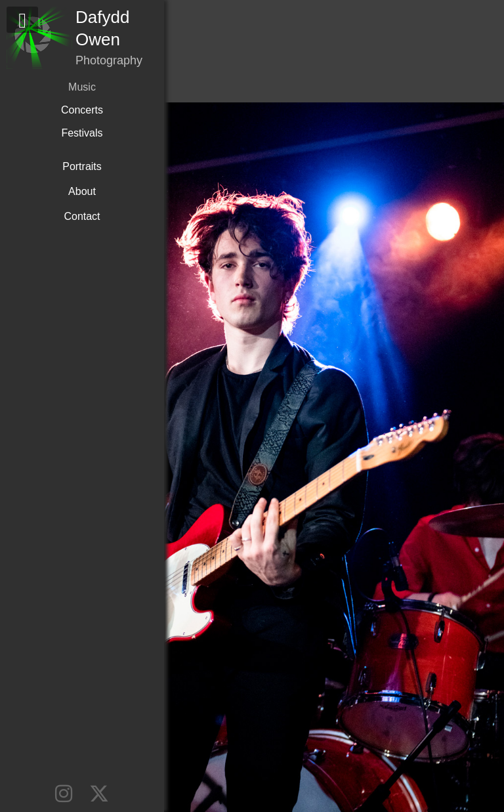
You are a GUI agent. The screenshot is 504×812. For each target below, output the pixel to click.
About (82, 191)
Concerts (82, 110)
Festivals (82, 133)
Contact (82, 216)
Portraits (82, 166)
